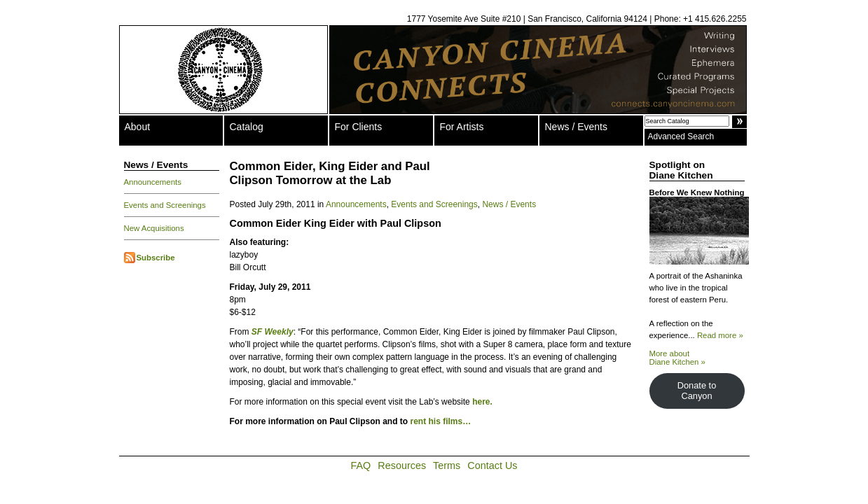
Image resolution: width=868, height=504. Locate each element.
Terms (447, 465)
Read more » (720, 335)
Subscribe (156, 258)
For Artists (462, 127)
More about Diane (677, 358)
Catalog (247, 127)
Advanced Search (681, 136)
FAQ (361, 465)
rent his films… (441, 421)
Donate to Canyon (697, 391)
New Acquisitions (154, 228)
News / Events (576, 127)
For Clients (359, 127)
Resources (402, 465)
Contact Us (492, 465)
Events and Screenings (165, 205)
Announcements (153, 182)
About (138, 127)
